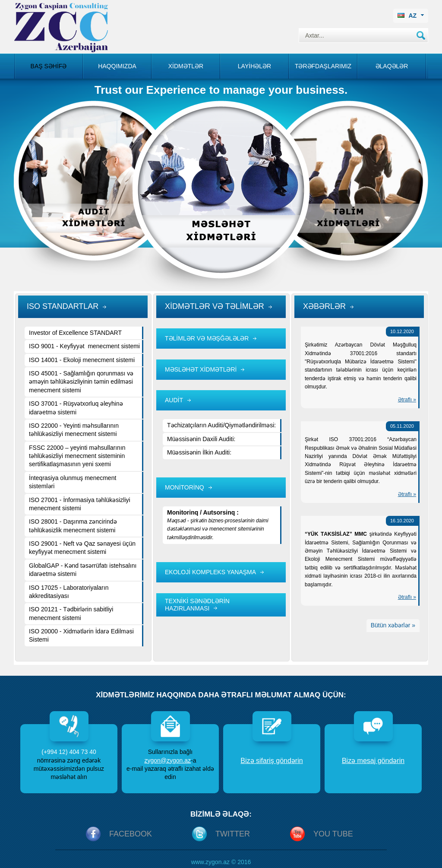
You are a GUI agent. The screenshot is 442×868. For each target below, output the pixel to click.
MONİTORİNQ (185, 487)
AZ (411, 16)
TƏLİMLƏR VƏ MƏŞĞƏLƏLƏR (207, 338)
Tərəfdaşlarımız (323, 66)
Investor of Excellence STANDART (75, 333)
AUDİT (174, 400)
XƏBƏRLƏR (324, 306)
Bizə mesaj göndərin (373, 761)
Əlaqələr (392, 66)
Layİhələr (254, 66)
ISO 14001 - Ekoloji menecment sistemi (82, 360)
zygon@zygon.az (167, 760)
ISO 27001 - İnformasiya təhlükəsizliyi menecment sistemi (80, 504)
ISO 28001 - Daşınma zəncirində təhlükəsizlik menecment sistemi (73, 526)
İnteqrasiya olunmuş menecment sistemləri (73, 482)
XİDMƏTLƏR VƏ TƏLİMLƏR (215, 306)
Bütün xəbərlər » (393, 625)
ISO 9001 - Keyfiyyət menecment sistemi (84, 346)
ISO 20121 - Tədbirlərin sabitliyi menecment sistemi (71, 613)
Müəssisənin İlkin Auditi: (199, 452)
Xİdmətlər (186, 66)
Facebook (131, 834)
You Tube (333, 834)
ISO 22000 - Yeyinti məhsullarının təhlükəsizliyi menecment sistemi (74, 430)
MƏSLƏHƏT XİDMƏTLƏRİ (201, 369)
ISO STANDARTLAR (63, 306)
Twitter (233, 834)
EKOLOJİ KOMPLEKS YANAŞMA (210, 572)
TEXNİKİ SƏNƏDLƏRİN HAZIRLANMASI (197, 605)
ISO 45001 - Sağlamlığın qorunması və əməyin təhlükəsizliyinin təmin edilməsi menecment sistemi (81, 382)
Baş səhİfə (49, 66)
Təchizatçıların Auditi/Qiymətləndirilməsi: (221, 425)
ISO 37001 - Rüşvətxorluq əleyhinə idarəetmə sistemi (76, 408)
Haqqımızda (117, 66)
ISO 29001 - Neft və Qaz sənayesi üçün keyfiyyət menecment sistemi (82, 548)
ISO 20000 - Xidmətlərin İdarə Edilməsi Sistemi (81, 635)
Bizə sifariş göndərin (272, 761)
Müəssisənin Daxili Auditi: (201, 439)
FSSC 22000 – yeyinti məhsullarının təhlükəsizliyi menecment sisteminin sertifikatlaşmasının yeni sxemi (77, 456)
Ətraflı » (407, 400)
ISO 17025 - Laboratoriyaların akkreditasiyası (69, 592)
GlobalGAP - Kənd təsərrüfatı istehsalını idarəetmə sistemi (83, 570)
